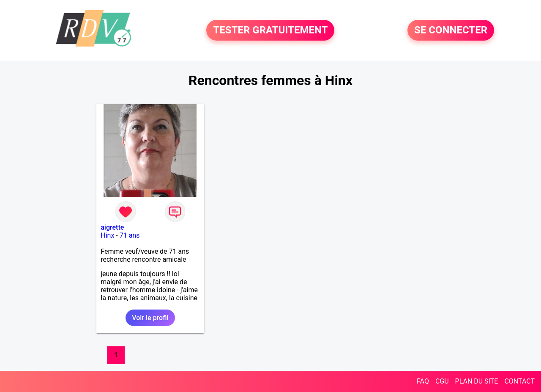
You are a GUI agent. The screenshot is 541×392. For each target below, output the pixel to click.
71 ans (130, 235)
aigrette (112, 227)
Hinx (107, 235)
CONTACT (519, 381)
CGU (442, 381)
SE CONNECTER (451, 30)
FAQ (423, 381)
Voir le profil (150, 318)
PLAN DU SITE (477, 381)
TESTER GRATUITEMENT (270, 30)
